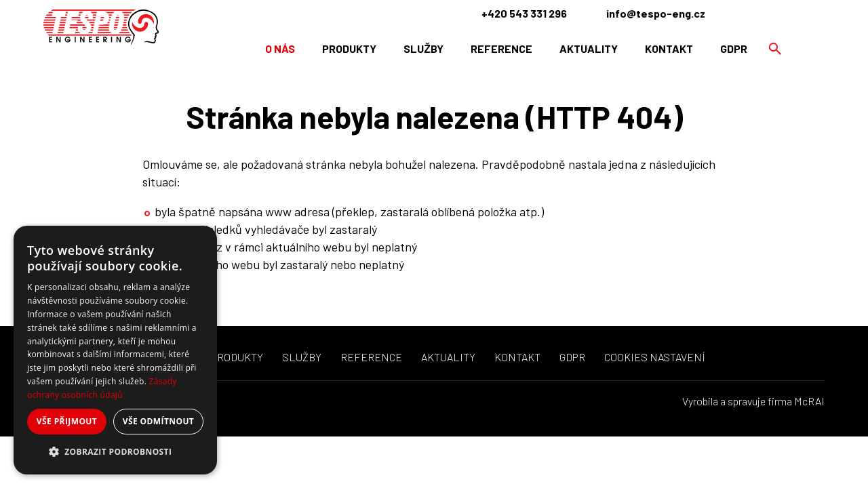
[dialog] (115, 350)
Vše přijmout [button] (67, 421)
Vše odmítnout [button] (158, 421)
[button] (115, 452)
